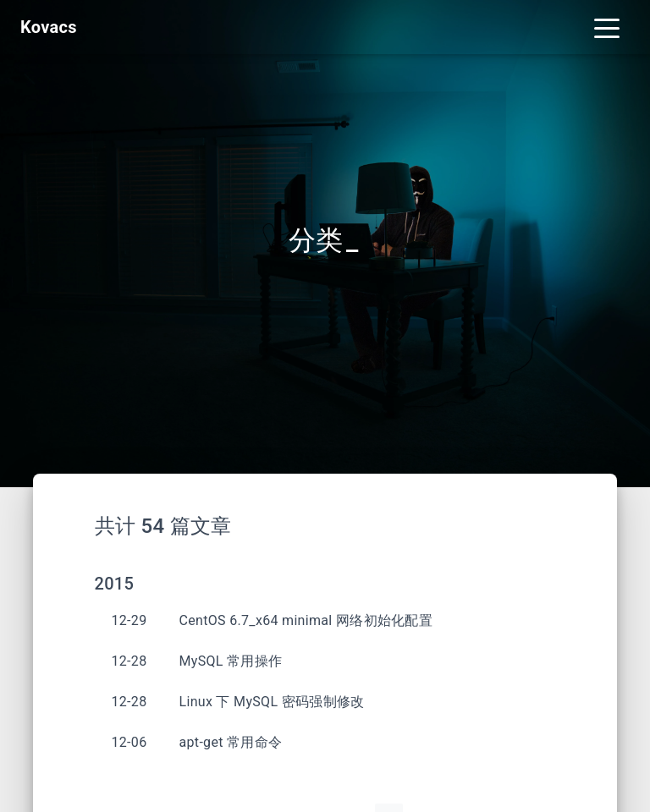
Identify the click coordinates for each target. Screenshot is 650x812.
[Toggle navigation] (607, 27)
